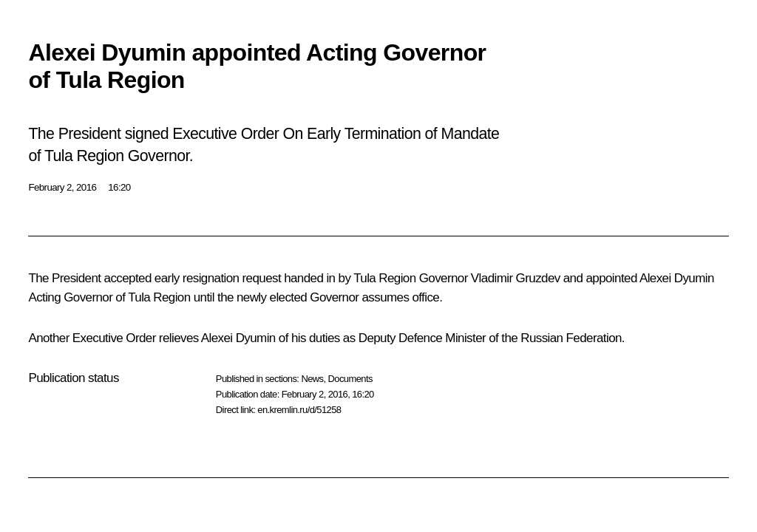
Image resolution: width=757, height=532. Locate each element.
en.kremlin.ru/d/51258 (299, 410)
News (312, 379)
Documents (350, 379)
